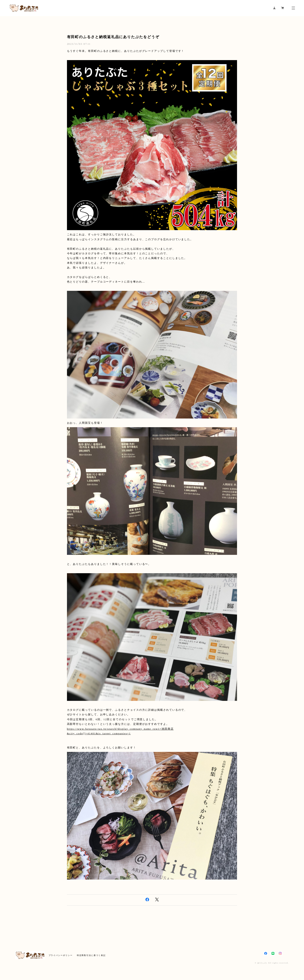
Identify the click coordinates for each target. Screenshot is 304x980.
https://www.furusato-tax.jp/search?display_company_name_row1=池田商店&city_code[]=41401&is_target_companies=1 (120, 731)
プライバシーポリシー (61, 955)
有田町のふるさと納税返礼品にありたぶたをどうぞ (113, 37)
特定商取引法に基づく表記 (91, 955)
